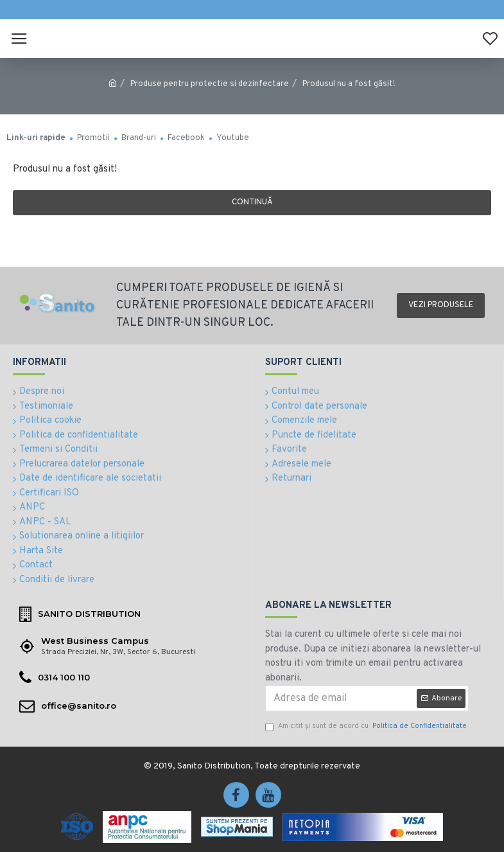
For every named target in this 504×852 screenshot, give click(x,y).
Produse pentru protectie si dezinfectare (210, 84)
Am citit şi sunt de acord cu (367, 726)
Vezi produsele (441, 305)
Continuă (252, 202)
